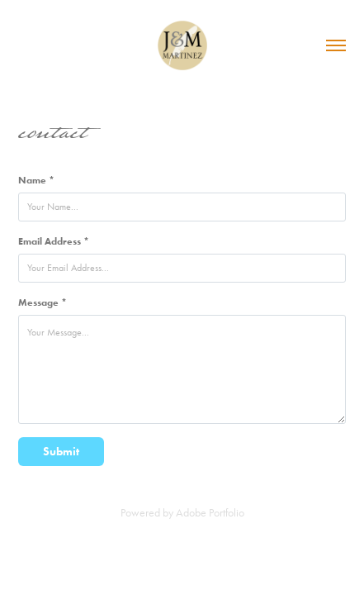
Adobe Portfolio (210, 513)
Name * (36, 180)
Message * (43, 302)
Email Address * (54, 241)
